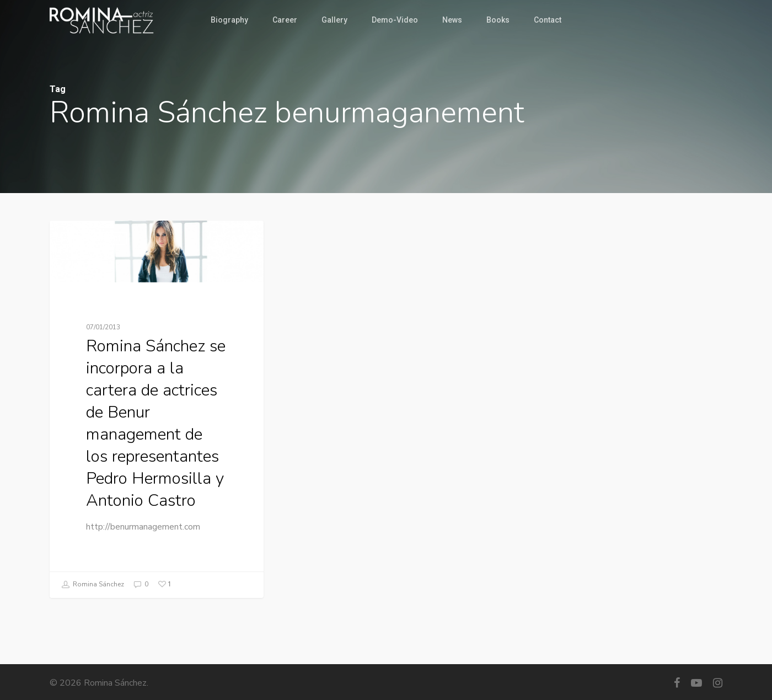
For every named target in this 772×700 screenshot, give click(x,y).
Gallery (334, 20)
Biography (229, 20)
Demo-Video (395, 20)
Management (94, 238)
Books (498, 20)
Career (285, 20)
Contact (548, 20)
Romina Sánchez (93, 585)
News (452, 20)
